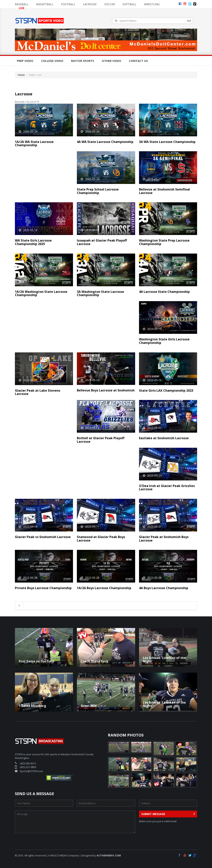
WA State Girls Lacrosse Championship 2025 (33, 242)
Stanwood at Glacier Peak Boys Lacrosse (101, 539)
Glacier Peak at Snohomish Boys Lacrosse (164, 539)
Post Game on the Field (36, 661)
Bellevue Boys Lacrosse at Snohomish (106, 390)
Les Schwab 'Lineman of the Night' (164, 659)
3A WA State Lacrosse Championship (167, 142)
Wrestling (152, 4)
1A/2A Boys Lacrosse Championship (104, 588)
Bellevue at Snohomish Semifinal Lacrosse (164, 191)
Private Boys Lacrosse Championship (43, 588)
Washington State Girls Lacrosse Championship (164, 341)
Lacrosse (90, 4)
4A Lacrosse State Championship (164, 292)
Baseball (22, 4)
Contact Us (138, 61)
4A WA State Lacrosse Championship (105, 142)
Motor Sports (83, 61)
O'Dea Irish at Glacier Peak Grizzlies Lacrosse (167, 488)
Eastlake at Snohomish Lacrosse (164, 438)
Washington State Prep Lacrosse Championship (164, 242)
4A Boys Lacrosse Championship (164, 588)
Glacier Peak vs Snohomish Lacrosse (43, 537)
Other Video (112, 61)
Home (21, 75)
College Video (52, 61)
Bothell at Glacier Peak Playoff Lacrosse (101, 440)
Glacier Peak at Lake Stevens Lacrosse (38, 392)
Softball (129, 4)
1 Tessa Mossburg (32, 706)
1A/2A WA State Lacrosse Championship (34, 144)
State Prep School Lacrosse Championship (98, 191)
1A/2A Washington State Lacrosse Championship (41, 293)
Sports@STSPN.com (31, 771)
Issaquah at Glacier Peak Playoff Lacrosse (102, 242)
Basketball (45, 4)
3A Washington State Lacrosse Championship (100, 293)
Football (68, 4)
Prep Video (25, 61)
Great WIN (89, 706)
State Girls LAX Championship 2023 (166, 390)
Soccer (110, 4)
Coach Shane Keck (95, 661)
